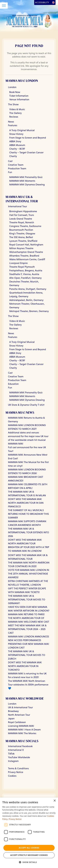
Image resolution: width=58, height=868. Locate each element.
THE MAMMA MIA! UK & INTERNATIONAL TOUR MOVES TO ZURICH (27, 655)
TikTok (11, 754)
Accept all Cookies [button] (29, 848)
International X (16, 750)
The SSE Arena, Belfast (21, 237)
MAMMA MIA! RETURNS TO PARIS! (26, 614)
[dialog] (29, 833)
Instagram (13, 761)
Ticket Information (19, 96)
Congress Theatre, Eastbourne (25, 226)
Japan (11, 718)
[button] (29, 862)
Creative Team (16, 165)
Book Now (15, 92)
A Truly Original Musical (22, 130)
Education (13, 384)
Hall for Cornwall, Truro (22, 215)
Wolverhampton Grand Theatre (26, 252)
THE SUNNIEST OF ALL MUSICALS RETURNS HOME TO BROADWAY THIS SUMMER (28, 514)
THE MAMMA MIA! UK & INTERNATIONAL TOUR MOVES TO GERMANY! (27, 600)
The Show (13, 104)
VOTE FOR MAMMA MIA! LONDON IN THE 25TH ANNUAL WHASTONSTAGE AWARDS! (29, 574)
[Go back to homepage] (29, 21)
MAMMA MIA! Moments (22, 181)
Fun (10, 172)
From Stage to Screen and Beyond (28, 138)
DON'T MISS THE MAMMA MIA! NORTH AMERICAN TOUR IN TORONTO (25, 666)
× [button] (55, 801)
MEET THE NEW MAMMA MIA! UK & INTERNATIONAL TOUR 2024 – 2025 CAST (27, 629)
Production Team (17, 168)
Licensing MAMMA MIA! (21, 726)
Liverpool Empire (18, 263)
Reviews (14, 117)
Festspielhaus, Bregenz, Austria (26, 270)
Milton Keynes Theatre (21, 248)
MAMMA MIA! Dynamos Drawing (27, 184)
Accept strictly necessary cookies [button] (29, 855)
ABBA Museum (17, 145)
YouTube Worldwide (19, 757)
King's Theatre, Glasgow (22, 233)
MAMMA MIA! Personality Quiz (26, 177)
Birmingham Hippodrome (23, 211)
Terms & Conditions (18, 768)
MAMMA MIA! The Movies (22, 733)
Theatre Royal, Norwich (22, 222)
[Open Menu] (4, 6)
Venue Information (19, 99)
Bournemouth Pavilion (21, 230)
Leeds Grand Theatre (21, 219)
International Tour (17, 206)
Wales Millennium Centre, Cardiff (27, 259)
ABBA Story (15, 141)
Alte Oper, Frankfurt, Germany (25, 278)
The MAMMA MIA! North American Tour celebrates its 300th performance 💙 (28, 685)
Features (13, 125)
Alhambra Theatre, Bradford (24, 256)
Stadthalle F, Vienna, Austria (24, 274)
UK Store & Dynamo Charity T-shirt (26, 405)
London (12, 87)
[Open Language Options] (53, 2)
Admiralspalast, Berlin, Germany (26, 300)
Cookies (12, 776)
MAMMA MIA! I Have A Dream (24, 730)
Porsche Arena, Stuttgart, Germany (28, 289)
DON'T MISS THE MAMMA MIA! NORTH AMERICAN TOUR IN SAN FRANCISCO (26, 503)
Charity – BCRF (17, 149)
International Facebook (20, 746)
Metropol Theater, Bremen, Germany (29, 311)
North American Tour (19, 715)
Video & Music (17, 109)
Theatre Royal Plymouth (22, 267)
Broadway (13, 711)
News (11, 122)
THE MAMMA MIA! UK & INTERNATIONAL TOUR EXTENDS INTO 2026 (29, 532)
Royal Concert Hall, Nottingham (26, 245)
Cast (10, 161)
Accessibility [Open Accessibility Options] (42, 2)
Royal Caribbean (17, 722)
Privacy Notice (16, 772)
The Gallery (15, 113)
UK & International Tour (20, 707)
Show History (16, 134)
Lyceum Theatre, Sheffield (23, 241)
